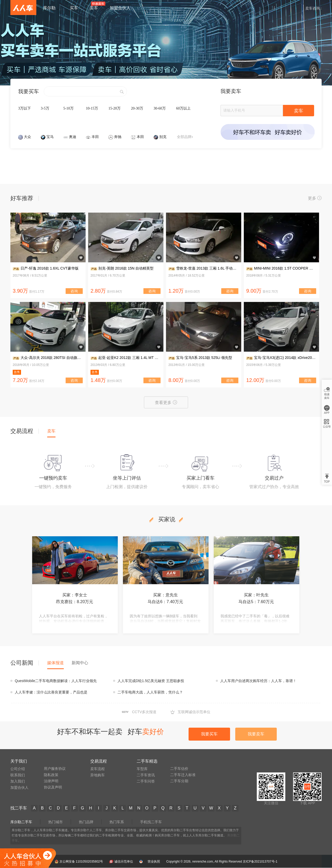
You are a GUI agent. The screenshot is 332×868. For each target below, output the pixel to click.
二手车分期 (179, 781)
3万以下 (25, 108)
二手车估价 (179, 769)
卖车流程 (98, 769)
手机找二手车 (151, 822)
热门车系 (117, 822)
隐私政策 (51, 775)
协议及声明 (53, 787)
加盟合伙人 (19, 787)
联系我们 (18, 775)
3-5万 (45, 108)
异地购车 (98, 775)
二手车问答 (146, 781)
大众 (27, 137)
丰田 (95, 137)
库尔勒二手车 (21, 822)
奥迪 (73, 137)
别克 (163, 137)
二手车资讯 (146, 775)
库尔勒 (49, 8)
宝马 (50, 137)
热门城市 (56, 822)
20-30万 (137, 108)
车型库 (142, 769)
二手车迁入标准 (183, 775)
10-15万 (92, 108)
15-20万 (115, 108)
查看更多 (166, 402)
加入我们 (18, 781)
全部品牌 (185, 137)
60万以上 (183, 108)
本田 (140, 137)
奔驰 (118, 137)
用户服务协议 (55, 769)
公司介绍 (18, 769)
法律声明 (51, 781)
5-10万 (68, 108)
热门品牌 (86, 822)
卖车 (299, 111)
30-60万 (160, 108)
